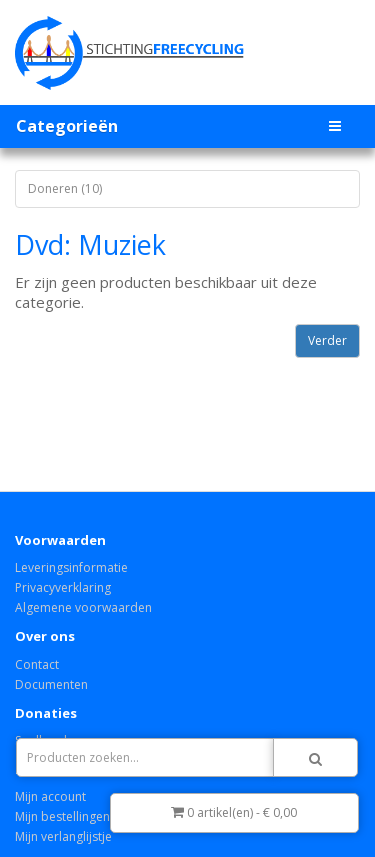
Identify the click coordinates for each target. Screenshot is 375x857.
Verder (327, 340)
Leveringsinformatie (71, 567)
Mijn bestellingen (62, 816)
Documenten (51, 684)
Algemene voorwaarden (83, 607)
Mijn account (50, 796)
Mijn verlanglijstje (63, 836)
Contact (37, 664)
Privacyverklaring (63, 587)
